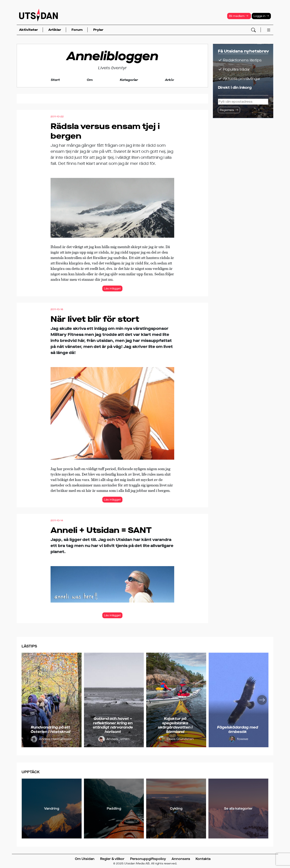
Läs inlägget (112, 288)
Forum (77, 30)
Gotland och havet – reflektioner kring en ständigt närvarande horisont (113, 725)
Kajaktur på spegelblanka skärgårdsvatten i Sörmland (175, 725)
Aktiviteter (28, 30)
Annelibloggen (112, 56)
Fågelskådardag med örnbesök (238, 730)
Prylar (98, 30)
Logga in (261, 16)
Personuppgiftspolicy (148, 859)
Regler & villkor (112, 859)
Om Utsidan (85, 859)
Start (55, 80)
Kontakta (203, 859)
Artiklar (55, 30)
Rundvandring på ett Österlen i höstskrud (50, 730)
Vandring (52, 809)
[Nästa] (262, 700)
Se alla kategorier (238, 809)
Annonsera (181, 859)
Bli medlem (239, 16)
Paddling (114, 809)
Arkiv (169, 80)
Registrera (227, 110)
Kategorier (129, 80)
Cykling (176, 809)
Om (90, 80)
